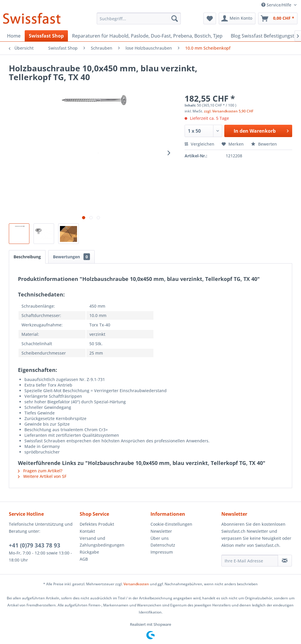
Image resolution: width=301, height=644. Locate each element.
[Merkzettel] (210, 18)
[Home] (14, 36)
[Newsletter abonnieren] (285, 561)
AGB (84, 559)
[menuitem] (139, 18)
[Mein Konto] (237, 18)
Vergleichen (199, 144)
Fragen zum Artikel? (40, 471)
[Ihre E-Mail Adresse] (250, 561)
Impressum (162, 552)
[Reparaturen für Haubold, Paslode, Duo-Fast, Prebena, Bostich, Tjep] (147, 36)
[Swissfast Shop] (46, 36)
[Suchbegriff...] (139, 18)
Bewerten (264, 144)
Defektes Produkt (97, 524)
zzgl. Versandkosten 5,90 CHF (229, 111)
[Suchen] (175, 18)
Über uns (160, 538)
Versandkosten (136, 584)
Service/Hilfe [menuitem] (277, 5)
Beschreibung (27, 257)
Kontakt (87, 531)
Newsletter (161, 531)
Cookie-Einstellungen (171, 524)
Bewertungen (71, 257)
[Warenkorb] (278, 18)
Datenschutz (163, 545)
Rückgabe (89, 552)
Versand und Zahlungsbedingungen (102, 542)
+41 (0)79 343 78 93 (35, 545)
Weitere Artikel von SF (42, 476)
